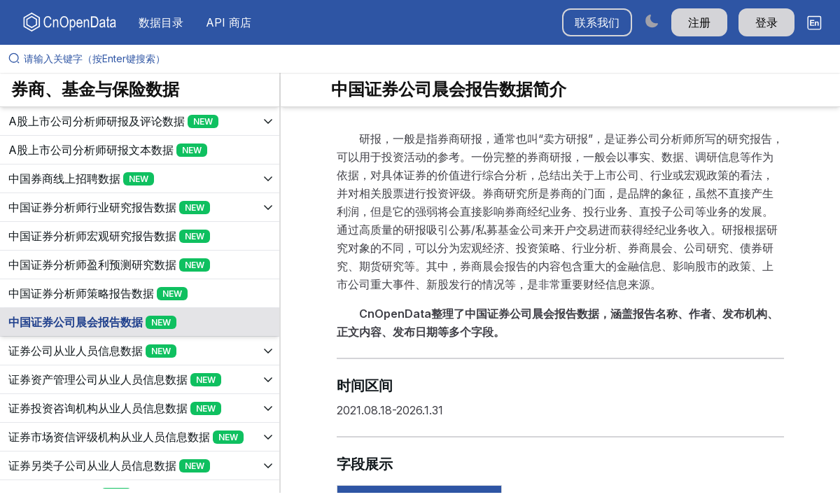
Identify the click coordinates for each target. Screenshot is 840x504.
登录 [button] (766, 22)
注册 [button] (699, 22)
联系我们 (597, 22)
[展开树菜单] (140, 121)
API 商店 (229, 22)
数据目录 (161, 22)
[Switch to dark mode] (652, 21)
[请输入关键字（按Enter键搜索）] (426, 59)
